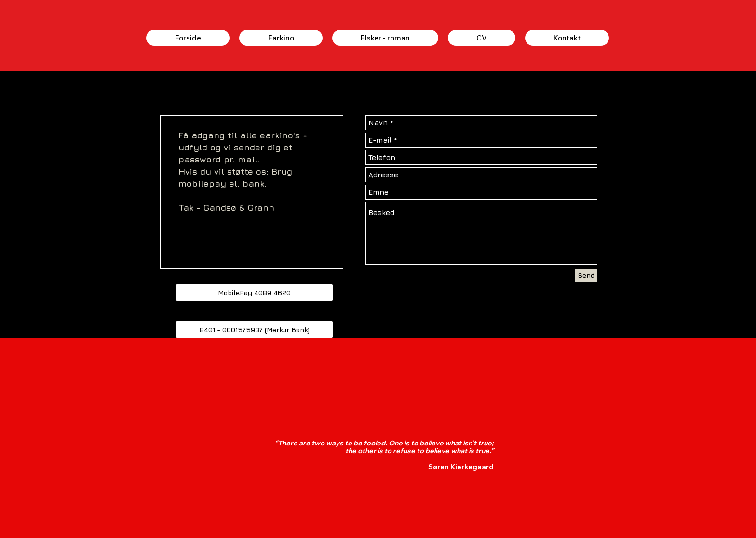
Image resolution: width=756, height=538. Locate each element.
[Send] (586, 275)
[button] (254, 293)
